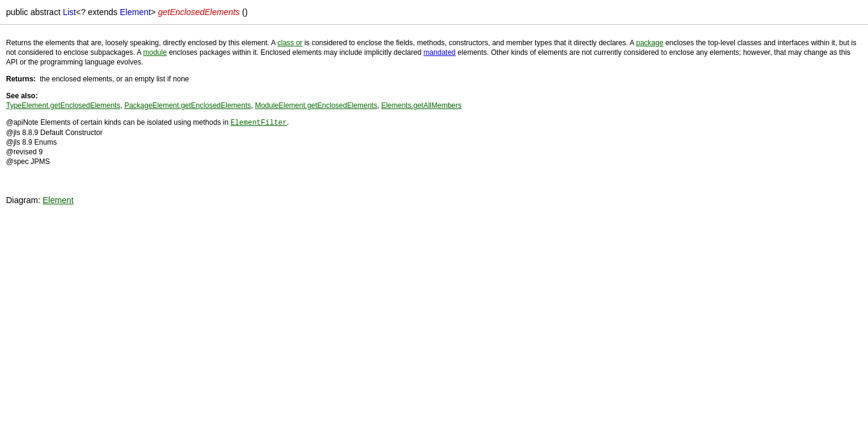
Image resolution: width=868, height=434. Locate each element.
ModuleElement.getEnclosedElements (316, 105)
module (155, 52)
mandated (439, 52)
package (649, 43)
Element (58, 200)
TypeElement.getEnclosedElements (63, 105)
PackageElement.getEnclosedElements (187, 105)
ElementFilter (259, 122)
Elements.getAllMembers (421, 105)
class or (290, 43)
